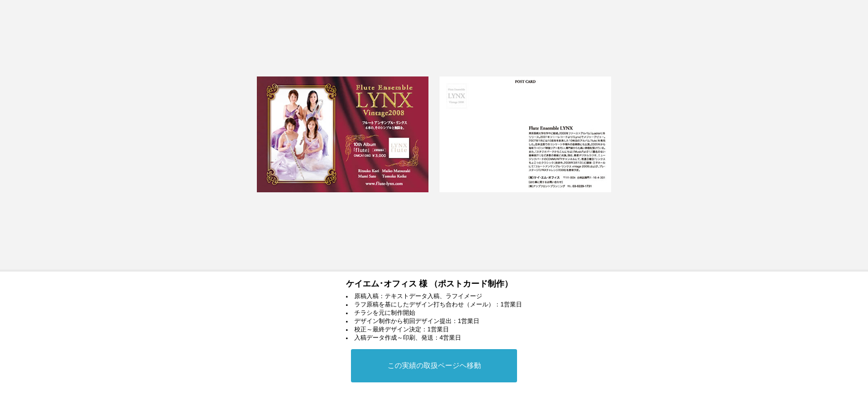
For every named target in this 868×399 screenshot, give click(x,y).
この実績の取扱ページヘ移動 (434, 365)
